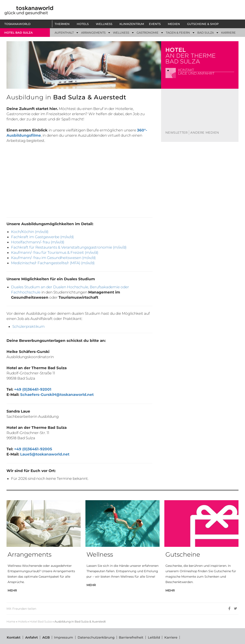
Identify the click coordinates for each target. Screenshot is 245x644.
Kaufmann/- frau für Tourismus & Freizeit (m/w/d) (55, 252)
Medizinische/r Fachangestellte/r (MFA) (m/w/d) (53, 263)
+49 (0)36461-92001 (33, 389)
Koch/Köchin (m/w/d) (30, 232)
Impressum (64, 637)
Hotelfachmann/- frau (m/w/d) (38, 242)
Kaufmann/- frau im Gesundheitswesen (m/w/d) (53, 258)
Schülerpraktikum (29, 326)
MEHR (12, 590)
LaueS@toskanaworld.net (45, 454)
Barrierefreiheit (131, 637)
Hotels (22, 622)
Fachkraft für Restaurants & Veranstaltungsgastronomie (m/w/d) (69, 247)
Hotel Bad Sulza (41, 622)
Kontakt (186, 70)
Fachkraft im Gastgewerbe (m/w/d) (42, 237)
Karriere (171, 637)
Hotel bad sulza (19, 33)
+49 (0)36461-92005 (33, 449)
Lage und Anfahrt (196, 73)
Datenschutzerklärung (96, 637)
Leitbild (154, 637)
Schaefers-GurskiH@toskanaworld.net (57, 395)
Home (11, 622)
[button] (63, 24)
